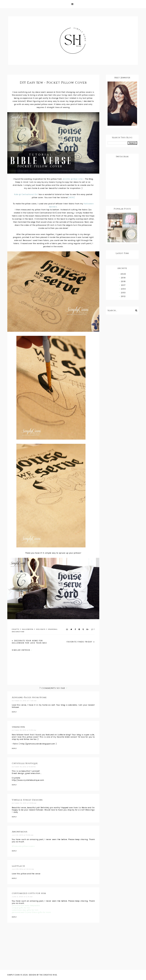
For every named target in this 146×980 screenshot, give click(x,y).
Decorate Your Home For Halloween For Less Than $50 (29, 642)
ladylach (18, 866)
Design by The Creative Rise (43, 975)
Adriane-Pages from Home (29, 697)
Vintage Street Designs (27, 800)
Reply (14, 712)
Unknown (18, 727)
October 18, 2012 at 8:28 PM (24, 767)
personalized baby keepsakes (26, 906)
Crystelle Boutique (25, 763)
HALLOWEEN (28, 629)
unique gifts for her (21, 908)
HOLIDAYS (41, 629)
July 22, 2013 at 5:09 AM (23, 835)
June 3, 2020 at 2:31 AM (22, 897)
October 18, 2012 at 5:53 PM (24, 730)
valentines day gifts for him (25, 910)
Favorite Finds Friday (80, 642)
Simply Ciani (14, 975)
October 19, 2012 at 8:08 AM (24, 803)
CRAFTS (15, 629)
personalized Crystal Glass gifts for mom (31, 912)
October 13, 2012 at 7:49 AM (24, 701)
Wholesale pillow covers (23, 846)
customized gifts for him (29, 893)
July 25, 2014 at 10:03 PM (23, 869)
